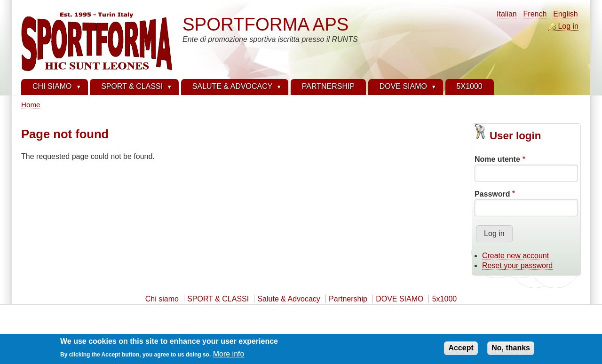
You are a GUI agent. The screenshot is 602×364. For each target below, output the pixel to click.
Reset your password (517, 265)
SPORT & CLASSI (218, 299)
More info (229, 356)
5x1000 (445, 299)
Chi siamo (162, 299)
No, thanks (511, 350)
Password (492, 194)
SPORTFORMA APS (265, 24)
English (565, 14)
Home (31, 105)
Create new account (515, 256)
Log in (568, 26)
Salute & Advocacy (289, 299)
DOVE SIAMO (400, 299)
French (535, 14)
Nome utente (497, 159)
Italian (507, 14)
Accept (461, 350)
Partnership (348, 299)
